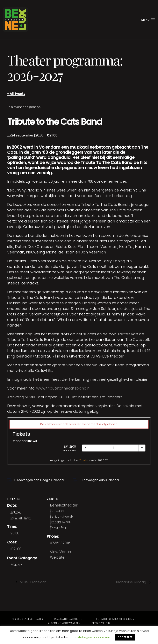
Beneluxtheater (64, 505)
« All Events (16, 94)
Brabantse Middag (132, 582)
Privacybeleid (101, 623)
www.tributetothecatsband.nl (63, 388)
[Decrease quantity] (85, 448)
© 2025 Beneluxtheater (28, 619)
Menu (148, 20)
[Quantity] (114, 448)
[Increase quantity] (142, 448)
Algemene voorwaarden (64, 623)
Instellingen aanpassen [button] (92, 637)
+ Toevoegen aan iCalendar (99, 480)
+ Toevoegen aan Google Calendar (39, 480)
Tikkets (84, 460)
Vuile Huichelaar (33, 582)
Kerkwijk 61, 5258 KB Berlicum (115, 619)
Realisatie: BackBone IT (70, 619)
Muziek (16, 564)
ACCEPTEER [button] (125, 637)
